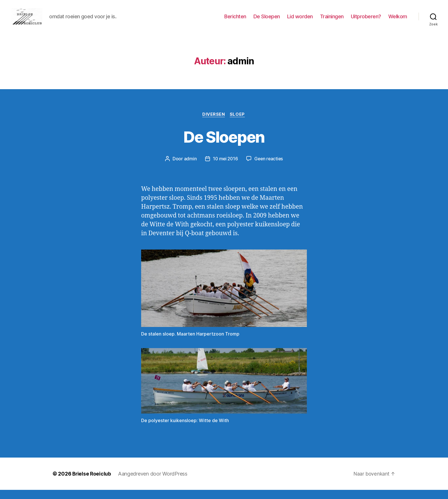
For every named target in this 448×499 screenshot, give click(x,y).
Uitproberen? (366, 21)
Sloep (238, 123)
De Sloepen (267, 21)
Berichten (235, 21)
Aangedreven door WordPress (154, 483)
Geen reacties (269, 168)
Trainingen (332, 21)
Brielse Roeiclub (92, 483)
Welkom (398, 21)
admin (189, 168)
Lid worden (300, 21)
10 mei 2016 (225, 168)
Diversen (214, 123)
